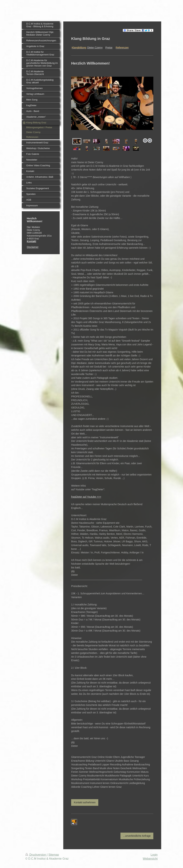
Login (154, 855)
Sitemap (54, 855)
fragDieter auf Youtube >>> (86, 497)
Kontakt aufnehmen (85, 802)
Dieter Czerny (95, 48)
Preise (109, 48)
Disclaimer (33, 247)
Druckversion (36, 855)
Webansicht (150, 859)
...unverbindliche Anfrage (137, 836)
